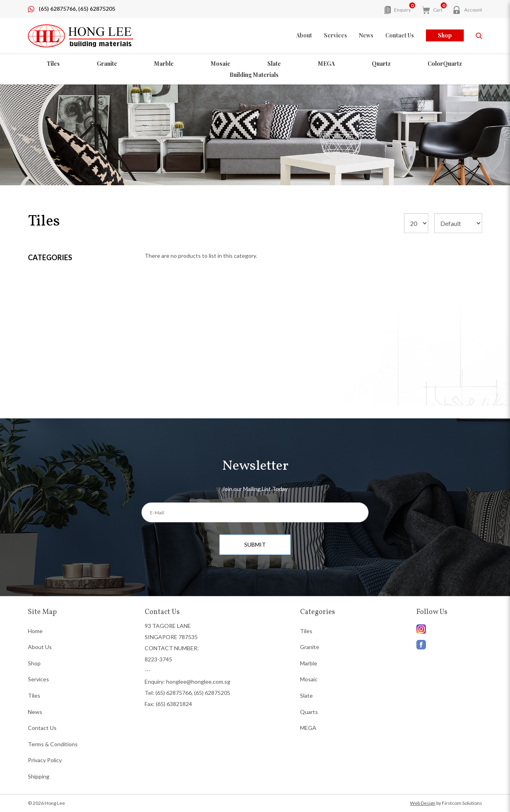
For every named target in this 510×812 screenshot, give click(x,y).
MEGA (326, 64)
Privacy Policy (45, 760)
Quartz (381, 64)
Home (35, 631)
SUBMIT (255, 544)
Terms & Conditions (53, 744)
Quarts (309, 712)
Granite (107, 64)
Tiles (53, 64)
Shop (445, 35)
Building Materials (254, 75)
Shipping (39, 776)
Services (38, 679)
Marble (164, 64)
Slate (274, 64)
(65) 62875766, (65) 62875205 (77, 9)
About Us (40, 647)
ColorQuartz (445, 64)
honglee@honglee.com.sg (198, 682)
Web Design (423, 803)
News (35, 712)
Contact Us (42, 728)
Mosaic (221, 64)
